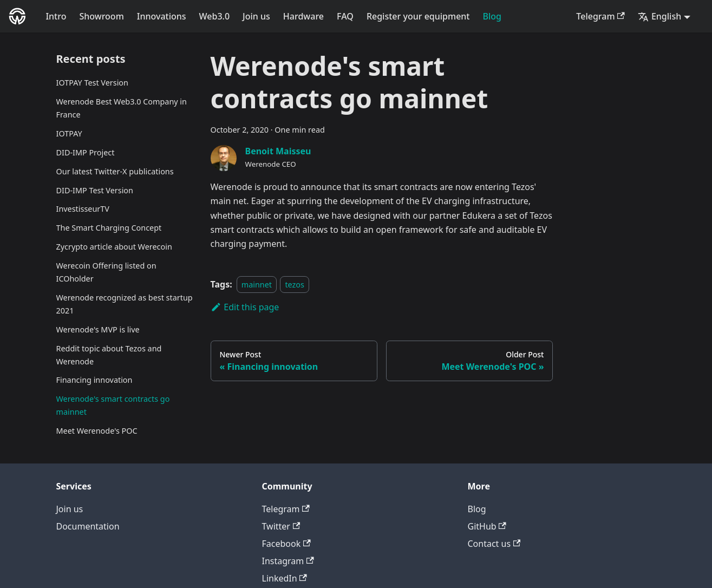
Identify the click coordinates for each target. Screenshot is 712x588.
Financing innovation (94, 380)
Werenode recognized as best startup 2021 (125, 304)
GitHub (487, 526)
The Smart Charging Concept (109, 228)
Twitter (281, 526)
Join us (256, 16)
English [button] (659, 16)
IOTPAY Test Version (92, 83)
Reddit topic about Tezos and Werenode (109, 355)
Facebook (286, 544)
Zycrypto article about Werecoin (114, 247)
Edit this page (245, 307)
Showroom (101, 16)
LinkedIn (285, 578)
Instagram (288, 561)
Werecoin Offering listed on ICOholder (106, 272)
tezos (295, 285)
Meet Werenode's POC (97, 431)
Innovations (162, 16)
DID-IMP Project (86, 152)
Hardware (303, 16)
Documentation (88, 526)
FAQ (345, 16)
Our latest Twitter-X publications (115, 171)
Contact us (494, 544)
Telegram (600, 16)
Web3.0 (215, 16)
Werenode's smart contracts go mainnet (113, 405)
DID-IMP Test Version (95, 190)
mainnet (257, 285)
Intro (56, 16)
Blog (492, 16)
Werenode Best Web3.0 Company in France (122, 108)
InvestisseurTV (83, 209)
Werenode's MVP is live (98, 329)
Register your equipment (418, 16)
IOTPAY (69, 133)
